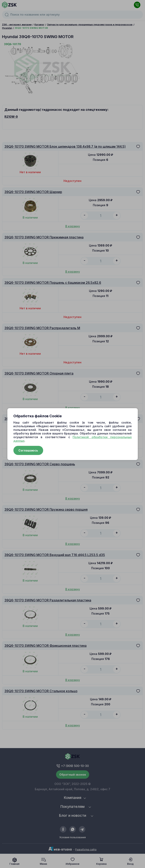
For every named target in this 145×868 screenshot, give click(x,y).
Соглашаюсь (28, 450)
